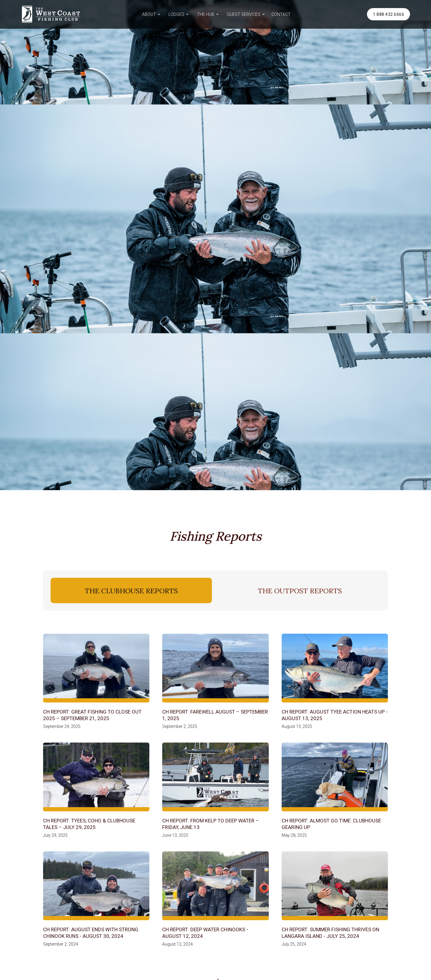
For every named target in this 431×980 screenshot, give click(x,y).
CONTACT (281, 14)
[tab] (131, 590)
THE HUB (206, 14)
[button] (150, 14)
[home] (51, 14)
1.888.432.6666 (388, 14)
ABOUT (149, 14)
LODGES (176, 14)
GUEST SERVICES (244, 14)
